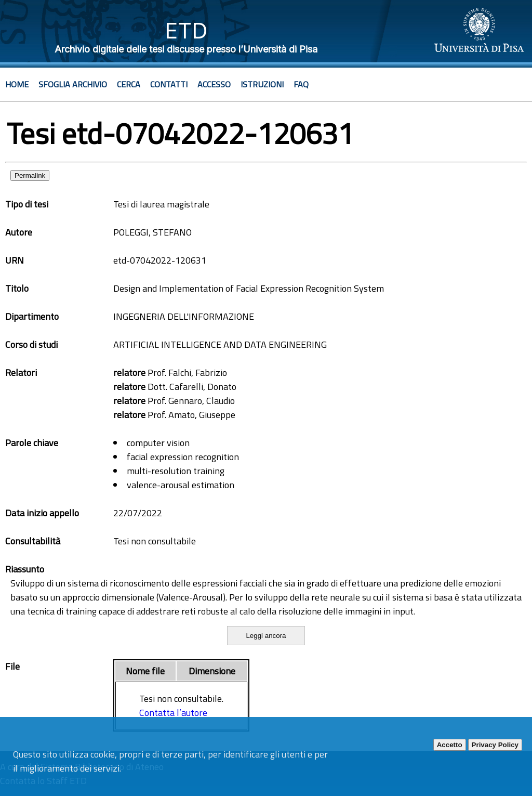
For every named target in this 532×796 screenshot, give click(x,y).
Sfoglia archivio (73, 84)
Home (17, 84)
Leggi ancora (266, 636)
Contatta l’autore (173, 713)
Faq (301, 84)
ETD (186, 30)
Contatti (169, 84)
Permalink (30, 175)
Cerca (129, 84)
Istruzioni (262, 84)
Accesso (214, 84)
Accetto (450, 745)
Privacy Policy (495, 745)
